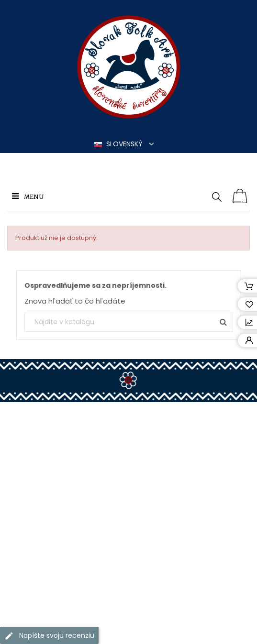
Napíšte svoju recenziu (49, 636)
